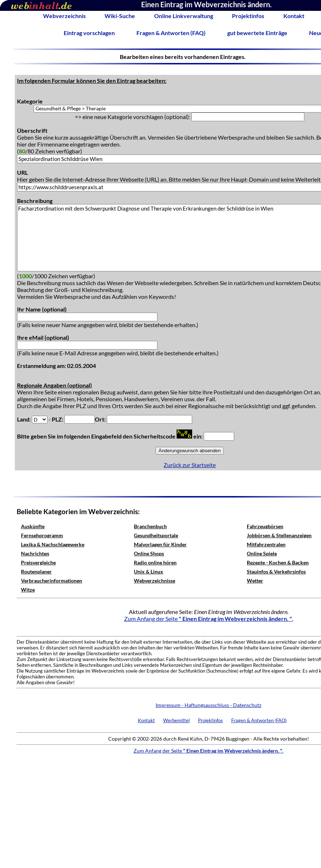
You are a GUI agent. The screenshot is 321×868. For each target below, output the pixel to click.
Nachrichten (35, 553)
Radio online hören (155, 562)
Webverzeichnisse (155, 581)
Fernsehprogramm (42, 535)
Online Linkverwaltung (184, 16)
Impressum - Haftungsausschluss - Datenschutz (208, 705)
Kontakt (294, 16)
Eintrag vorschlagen (89, 33)
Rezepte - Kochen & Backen (278, 562)
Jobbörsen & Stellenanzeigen (279, 535)
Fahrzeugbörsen (265, 526)
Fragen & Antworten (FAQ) (171, 33)
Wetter (255, 581)
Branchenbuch (150, 526)
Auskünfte (33, 526)
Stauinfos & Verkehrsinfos (276, 571)
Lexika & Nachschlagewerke (53, 544)
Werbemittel (176, 720)
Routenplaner (36, 571)
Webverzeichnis (64, 16)
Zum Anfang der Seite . (209, 619)
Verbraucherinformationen (52, 581)
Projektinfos (248, 16)
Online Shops (149, 553)
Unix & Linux (149, 571)
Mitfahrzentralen (266, 544)
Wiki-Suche (120, 16)
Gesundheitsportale (156, 535)
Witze (28, 590)
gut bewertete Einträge (257, 33)
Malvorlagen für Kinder (160, 544)
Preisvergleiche (38, 562)
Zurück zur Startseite (190, 465)
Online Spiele (262, 553)
